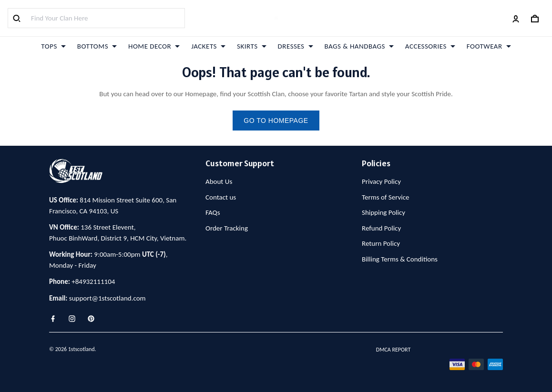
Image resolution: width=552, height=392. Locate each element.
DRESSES (296, 46)
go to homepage (276, 121)
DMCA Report (393, 350)
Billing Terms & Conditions (400, 259)
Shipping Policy (383, 212)
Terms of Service (386, 197)
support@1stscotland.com (107, 298)
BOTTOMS (97, 46)
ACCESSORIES (430, 46)
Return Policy (381, 243)
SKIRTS (252, 46)
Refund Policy (381, 228)
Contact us (221, 197)
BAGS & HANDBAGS (359, 46)
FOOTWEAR (489, 46)
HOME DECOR (154, 46)
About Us (219, 181)
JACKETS (208, 46)
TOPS (53, 46)
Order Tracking (227, 228)
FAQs (213, 212)
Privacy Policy (381, 181)
